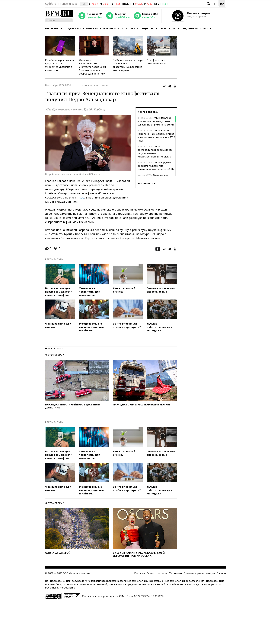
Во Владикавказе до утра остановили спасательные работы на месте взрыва (128, 65)
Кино (105, 85)
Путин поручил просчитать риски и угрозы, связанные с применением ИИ (156, 121)
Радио (150, 573)
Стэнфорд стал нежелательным (157, 62)
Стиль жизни (90, 85)
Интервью (52, 28)
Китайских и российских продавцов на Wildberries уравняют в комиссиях (60, 65)
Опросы (221, 573)
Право (163, 28)
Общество (147, 28)
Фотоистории (55, 355)
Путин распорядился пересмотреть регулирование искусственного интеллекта (155, 151)
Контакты (162, 573)
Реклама (140, 573)
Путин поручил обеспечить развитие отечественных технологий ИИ (156, 166)
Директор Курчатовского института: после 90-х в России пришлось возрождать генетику (93, 67)
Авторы (210, 573)
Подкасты (71, 28)
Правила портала (194, 573)
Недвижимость (194, 28)
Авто (175, 28)
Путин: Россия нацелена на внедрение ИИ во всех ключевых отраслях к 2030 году (156, 135)
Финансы (109, 28)
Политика (128, 28)
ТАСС (81, 197)
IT (211, 28)
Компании (91, 28)
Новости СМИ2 (54, 348)
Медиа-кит (175, 573)
